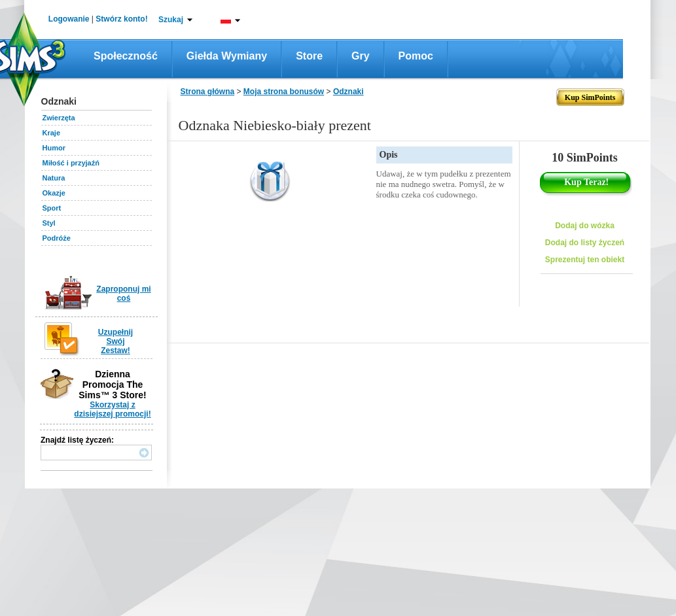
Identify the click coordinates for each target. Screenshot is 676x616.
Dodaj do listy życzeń (585, 243)
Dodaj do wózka (585, 226)
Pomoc (416, 56)
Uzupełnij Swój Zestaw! (116, 341)
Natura (54, 178)
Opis (389, 155)
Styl (49, 223)
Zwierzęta (59, 118)
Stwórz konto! (121, 19)
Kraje (52, 133)
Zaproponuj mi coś (123, 294)
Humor (54, 148)
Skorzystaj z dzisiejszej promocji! (112, 409)
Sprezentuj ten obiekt (585, 260)
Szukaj (171, 20)
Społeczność (126, 56)
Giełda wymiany (227, 56)
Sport (52, 208)
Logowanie (69, 19)
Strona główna (208, 92)
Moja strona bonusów (284, 92)
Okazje (54, 193)
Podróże (57, 238)
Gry (361, 56)
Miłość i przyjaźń (71, 163)
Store (309, 56)
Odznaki (348, 92)
